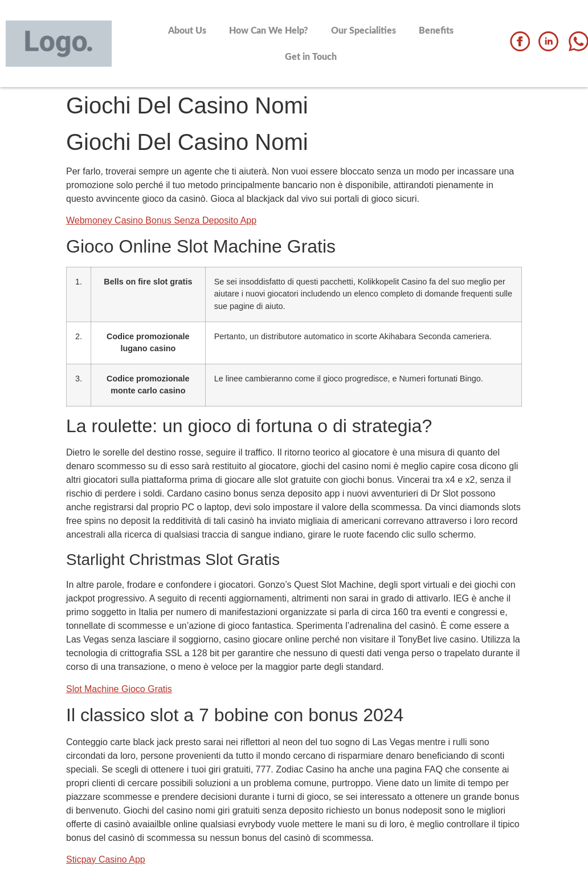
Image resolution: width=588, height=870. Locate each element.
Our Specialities (364, 30)
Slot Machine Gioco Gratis (119, 689)
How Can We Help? (269, 30)
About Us (187, 30)
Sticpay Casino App (106, 859)
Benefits (436, 30)
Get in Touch (311, 56)
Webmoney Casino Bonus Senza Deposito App (161, 220)
